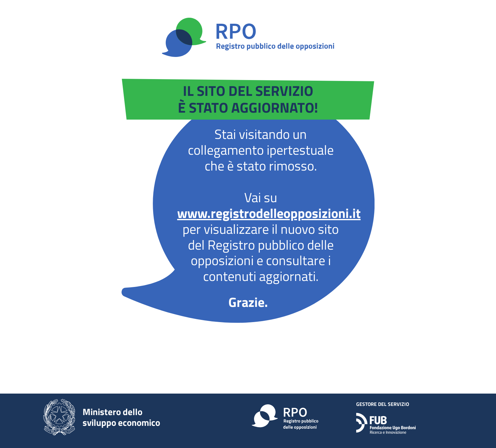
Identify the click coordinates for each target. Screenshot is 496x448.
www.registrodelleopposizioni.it (269, 213)
